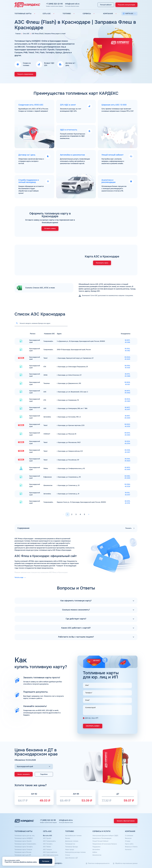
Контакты (128, 850)
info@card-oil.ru (71, 4)
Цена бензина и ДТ (71, 858)
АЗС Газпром (47, 850)
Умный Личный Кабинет (100, 841)
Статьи (68, 855)
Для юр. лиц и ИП (92, 718)
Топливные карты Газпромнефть (25, 844)
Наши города (70, 850)
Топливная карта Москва (23, 852)
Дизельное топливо (72, 841)
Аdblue (95, 852)
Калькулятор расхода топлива (75, 852)
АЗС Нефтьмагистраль (51, 855)
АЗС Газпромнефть (49, 841)
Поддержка (96, 847)
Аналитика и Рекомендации (102, 838)
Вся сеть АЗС (48, 836)
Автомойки (96, 850)
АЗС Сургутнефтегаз (50, 852)
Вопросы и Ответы (131, 847)
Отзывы (128, 841)
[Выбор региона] (34, 766)
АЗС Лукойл (47, 838)
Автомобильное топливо (73, 836)
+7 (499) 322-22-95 (53, 4)
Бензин (68, 838)
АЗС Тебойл (47, 847)
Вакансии (128, 838)
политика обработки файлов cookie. (25, 862)
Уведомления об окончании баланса (105, 844)
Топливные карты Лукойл (23, 841)
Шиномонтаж (97, 855)
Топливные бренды (72, 847)
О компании (129, 836)
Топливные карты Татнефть (24, 847)
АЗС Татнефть (48, 844)
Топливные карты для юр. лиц (25, 836)
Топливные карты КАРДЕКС (24, 838)
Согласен (46, 861)
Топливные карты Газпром (23, 850)
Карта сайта (129, 844)
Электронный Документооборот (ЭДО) (105, 836)
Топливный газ (70, 844)
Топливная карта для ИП (23, 855)
